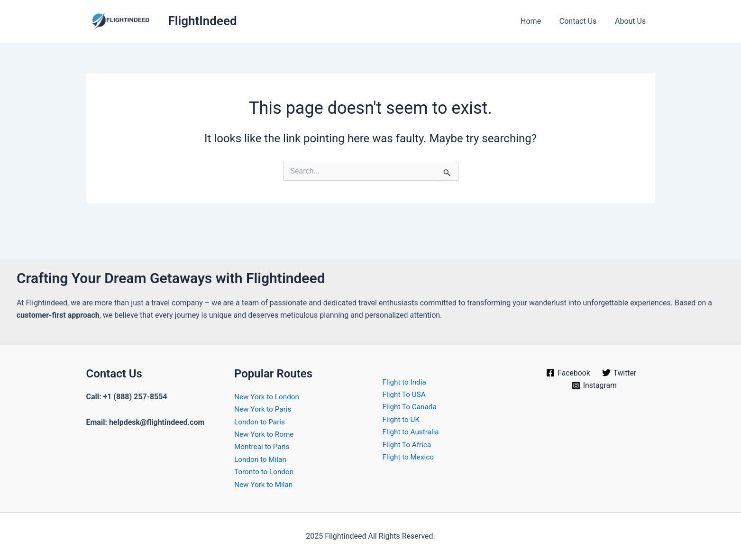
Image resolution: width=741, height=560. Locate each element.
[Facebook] (568, 373)
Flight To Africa (408, 445)
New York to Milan (265, 484)
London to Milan (261, 459)
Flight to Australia (412, 432)
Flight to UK (402, 419)
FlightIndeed (203, 21)
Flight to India (406, 382)
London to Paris (261, 422)
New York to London (268, 397)
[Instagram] (594, 386)
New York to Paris (264, 409)
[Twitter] (619, 373)
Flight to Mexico (410, 457)
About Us (632, 21)
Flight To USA (405, 394)
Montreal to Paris (263, 446)
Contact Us (583, 21)
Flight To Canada (411, 407)
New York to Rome (265, 434)
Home (539, 21)
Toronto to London (265, 472)
